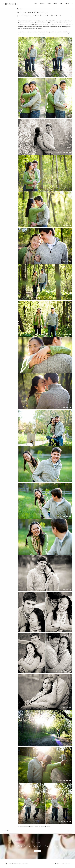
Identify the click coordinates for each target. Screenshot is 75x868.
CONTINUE (38, 851)
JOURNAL (55, 3)
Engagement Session (7, 831)
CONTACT (67, 3)
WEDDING (49, 3)
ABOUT (61, 3)
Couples (20, 9)
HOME (36, 3)
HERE (50, 826)
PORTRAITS (42, 3)
